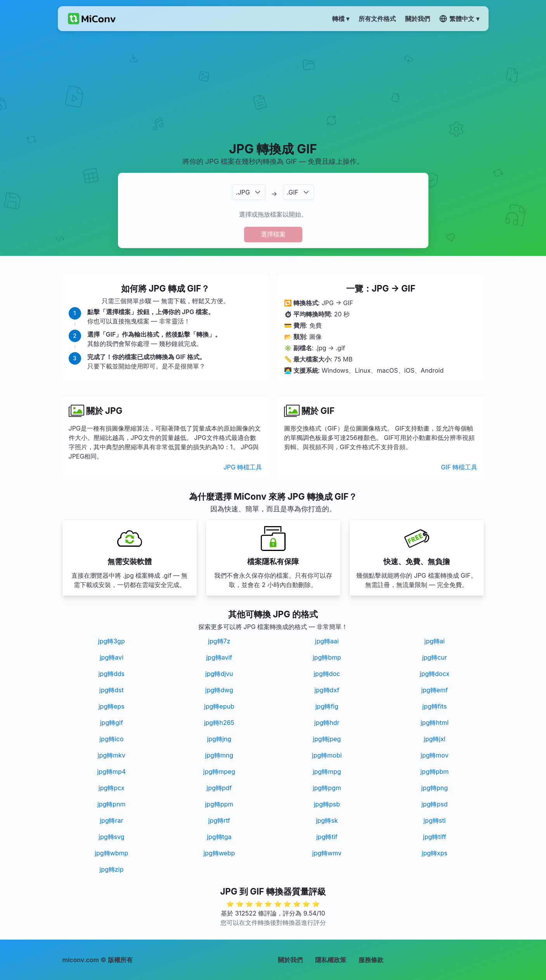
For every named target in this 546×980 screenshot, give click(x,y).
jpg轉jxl (435, 739)
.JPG (243, 192)
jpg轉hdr (327, 723)
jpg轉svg (111, 837)
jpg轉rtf (219, 820)
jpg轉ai (435, 641)
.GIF (293, 192)
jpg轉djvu (219, 674)
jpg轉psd (435, 804)
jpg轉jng (219, 739)
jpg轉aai (327, 641)
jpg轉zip (111, 869)
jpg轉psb (327, 804)
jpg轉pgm (327, 788)
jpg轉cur (435, 657)
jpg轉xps (435, 853)
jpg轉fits (434, 706)
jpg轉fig (327, 706)
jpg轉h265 (219, 723)
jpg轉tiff (435, 837)
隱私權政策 (331, 960)
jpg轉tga (219, 837)
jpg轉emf (434, 690)
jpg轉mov (435, 755)
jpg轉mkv (112, 755)
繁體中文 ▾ (459, 19)
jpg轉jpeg (327, 739)
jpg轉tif (327, 837)
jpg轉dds (111, 674)
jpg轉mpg (327, 771)
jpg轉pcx (112, 788)
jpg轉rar (112, 820)
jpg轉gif (112, 723)
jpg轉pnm (112, 804)
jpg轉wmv (327, 853)
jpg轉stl (434, 820)
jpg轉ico (111, 739)
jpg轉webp (219, 853)
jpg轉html (435, 723)
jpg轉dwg (219, 690)
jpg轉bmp (327, 657)
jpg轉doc (327, 674)
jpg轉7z (219, 641)
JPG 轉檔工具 (243, 467)
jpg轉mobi (327, 755)
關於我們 (290, 960)
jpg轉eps (112, 706)
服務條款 (371, 960)
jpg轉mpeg (219, 771)
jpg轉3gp (112, 641)
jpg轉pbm (434, 771)
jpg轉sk (327, 820)
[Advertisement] (273, 86)
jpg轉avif (219, 657)
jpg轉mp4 (111, 771)
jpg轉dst (112, 690)
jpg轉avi (112, 657)
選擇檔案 (273, 234)
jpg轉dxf (327, 690)
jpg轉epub (219, 706)
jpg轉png (434, 788)
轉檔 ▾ (341, 19)
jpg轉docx (435, 674)
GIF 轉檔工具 (459, 467)
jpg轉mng (219, 755)
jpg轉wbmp (111, 853)
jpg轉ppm (219, 804)
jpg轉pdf (219, 788)
